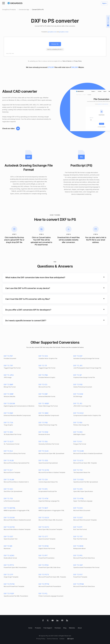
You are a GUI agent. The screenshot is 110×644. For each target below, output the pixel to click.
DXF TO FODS (78, 480)
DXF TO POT (78, 575)
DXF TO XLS (8, 451)
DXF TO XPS (78, 489)
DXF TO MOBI (78, 546)
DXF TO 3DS (8, 432)
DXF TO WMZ (44, 413)
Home (30, 628)
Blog (65, 628)
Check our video (8, 128)
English (71, 639)
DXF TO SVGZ (78, 413)
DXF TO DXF (78, 356)
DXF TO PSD (78, 385)
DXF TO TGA (8, 423)
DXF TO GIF (78, 375)
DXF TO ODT (8, 537)
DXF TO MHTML (10, 508)
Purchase (58, 628)
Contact (62, 639)
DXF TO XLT (8, 470)
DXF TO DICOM (9, 403)
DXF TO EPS (43, 489)
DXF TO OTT (43, 537)
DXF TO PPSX (44, 565)
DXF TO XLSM (78, 451)
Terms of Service (67, 61)
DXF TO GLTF (9, 442)
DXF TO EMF (43, 394)
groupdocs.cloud (64, 32)
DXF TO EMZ (8, 413)
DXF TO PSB (43, 423)
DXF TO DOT (78, 518)
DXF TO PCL (43, 594)
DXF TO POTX (44, 575)
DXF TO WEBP (44, 403)
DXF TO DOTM (9, 527)
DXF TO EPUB (44, 546)
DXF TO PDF (8, 356)
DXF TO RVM (43, 432)
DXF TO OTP (8, 575)
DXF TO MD (8, 546)
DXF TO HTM (43, 499)
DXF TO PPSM (79, 584)
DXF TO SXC (8, 489)
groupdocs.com (52, 32)
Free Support (48, 628)
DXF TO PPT (43, 556)
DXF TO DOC (78, 508)
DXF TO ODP (78, 565)
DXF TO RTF (78, 527)
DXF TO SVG (43, 356)
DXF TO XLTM (44, 470)
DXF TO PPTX (9, 565)
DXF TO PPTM (44, 584)
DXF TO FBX (78, 423)
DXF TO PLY (78, 442)
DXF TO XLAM (9, 480)
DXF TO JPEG (9, 375)
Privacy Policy (78, 61)
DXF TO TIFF (8, 366)
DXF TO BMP (8, 385)
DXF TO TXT (78, 537)
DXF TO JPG (78, 366)
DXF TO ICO (43, 385)
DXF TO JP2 (78, 403)
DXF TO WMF (9, 394)
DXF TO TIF (43, 366)
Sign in (104, 3)
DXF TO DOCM (9, 518)
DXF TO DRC (78, 432)
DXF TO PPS (78, 556)
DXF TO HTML (79, 499)
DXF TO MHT (43, 508)
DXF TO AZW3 (9, 556)
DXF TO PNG (43, 375)
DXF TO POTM (9, 584)
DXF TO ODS (43, 460)
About (80, 628)
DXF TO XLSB (9, 460)
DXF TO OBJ (43, 442)
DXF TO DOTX (44, 527)
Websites (72, 628)
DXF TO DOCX (44, 518)
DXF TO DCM (78, 394)
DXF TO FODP (9, 594)
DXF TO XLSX (44, 451)
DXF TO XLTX (78, 460)
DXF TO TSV (78, 470)
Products (38, 628)
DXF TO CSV (43, 480)
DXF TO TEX (8, 499)
